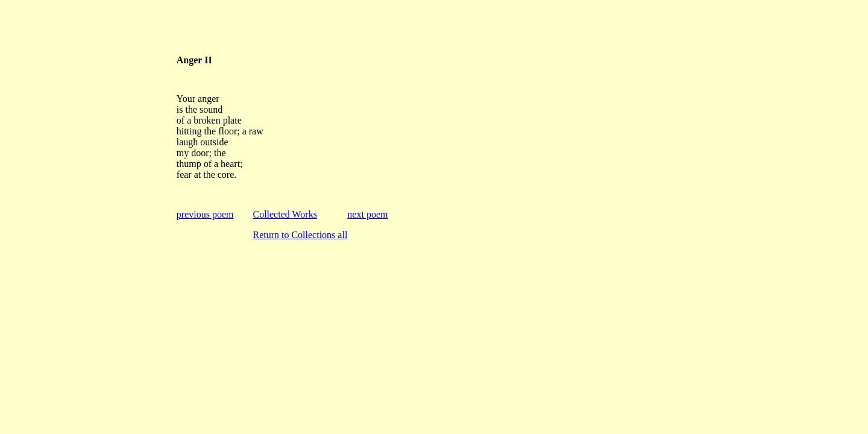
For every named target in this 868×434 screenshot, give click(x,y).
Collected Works (285, 214)
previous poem (205, 214)
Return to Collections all (300, 235)
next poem (367, 214)
